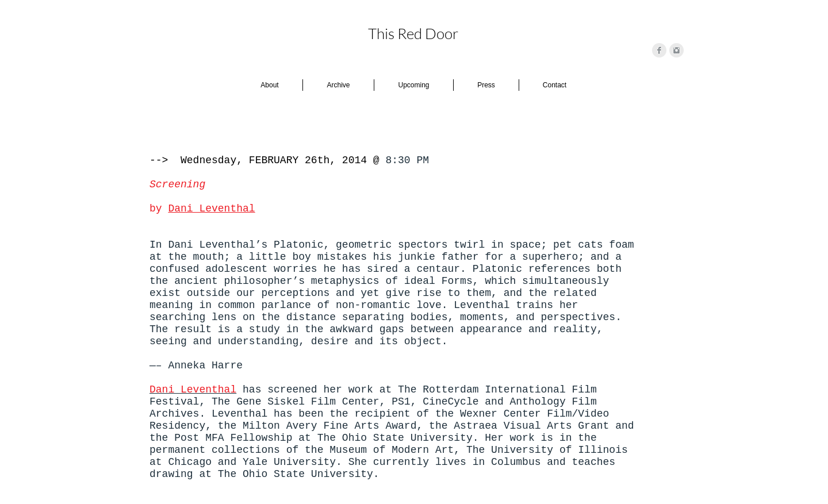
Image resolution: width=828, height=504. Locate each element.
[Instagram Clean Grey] (676, 50)
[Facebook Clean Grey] (659, 50)
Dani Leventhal (211, 209)
